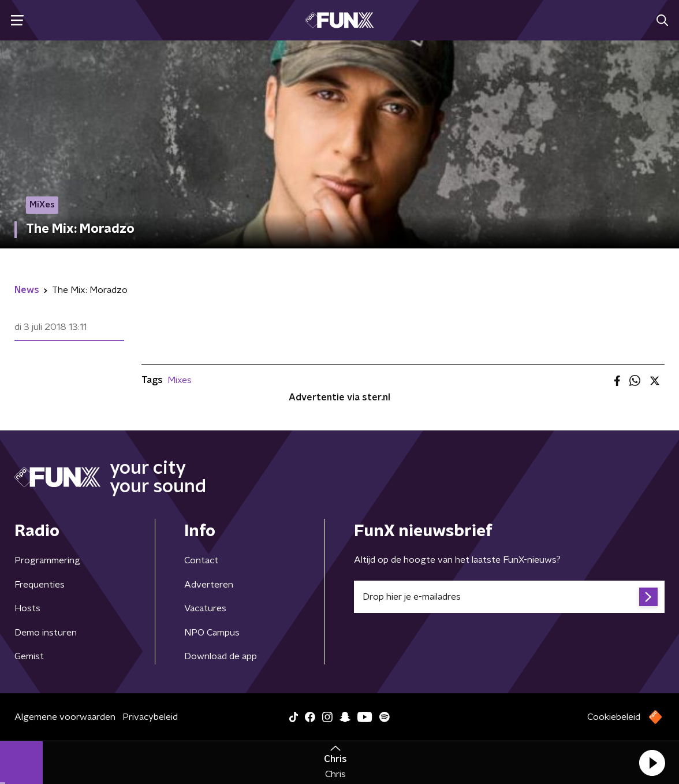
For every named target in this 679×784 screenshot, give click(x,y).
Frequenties (40, 585)
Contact (201, 560)
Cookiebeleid (614, 717)
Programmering (47, 560)
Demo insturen (46, 633)
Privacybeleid (150, 717)
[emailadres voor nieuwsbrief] (509, 597)
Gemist (29, 656)
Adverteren (209, 585)
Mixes (180, 380)
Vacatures (205, 608)
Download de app (221, 656)
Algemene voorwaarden (65, 717)
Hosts (27, 608)
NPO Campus (212, 633)
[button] (652, 763)
